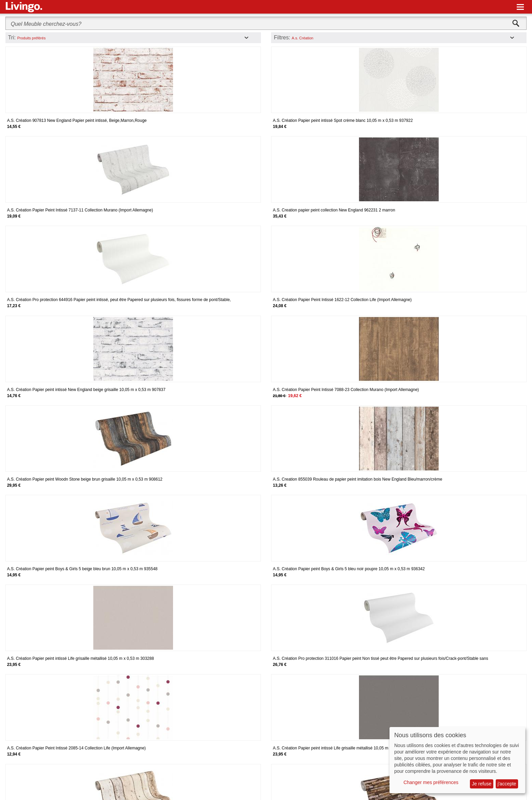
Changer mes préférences (431, 782)
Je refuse (482, 784)
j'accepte (507, 784)
